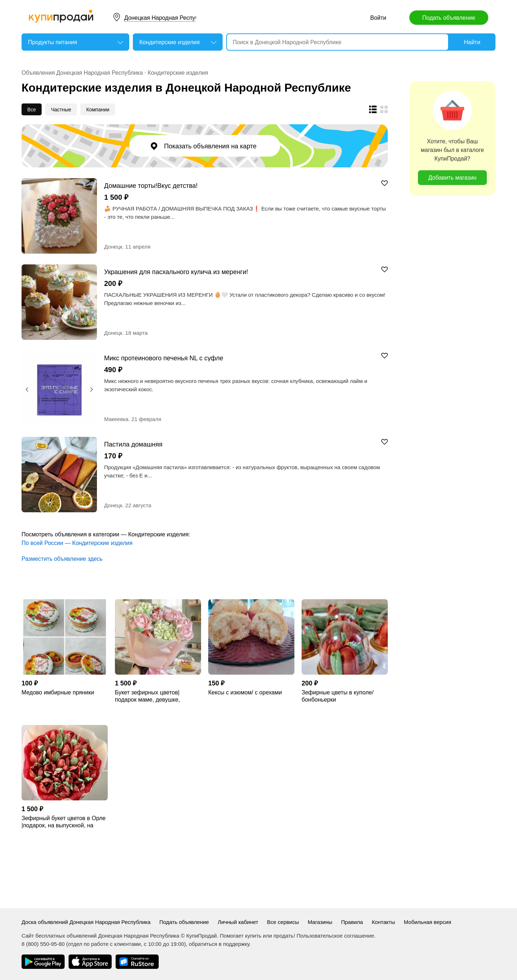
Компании (98, 110)
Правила (352, 922)
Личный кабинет (238, 922)
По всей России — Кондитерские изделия (77, 543)
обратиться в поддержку (219, 944)
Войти (378, 18)
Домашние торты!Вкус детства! (151, 186)
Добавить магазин (452, 178)
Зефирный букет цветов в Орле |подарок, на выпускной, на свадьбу (64, 822)
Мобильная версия (428, 922)
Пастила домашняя (133, 444)
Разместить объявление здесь (62, 559)
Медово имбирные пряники (58, 692)
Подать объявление (449, 18)
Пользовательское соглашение (335, 936)
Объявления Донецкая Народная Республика (82, 73)
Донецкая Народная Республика (167, 18)
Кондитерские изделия (178, 73)
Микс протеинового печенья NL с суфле (164, 358)
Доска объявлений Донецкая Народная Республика (86, 922)
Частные (61, 110)
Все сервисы (283, 922)
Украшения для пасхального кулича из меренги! (176, 272)
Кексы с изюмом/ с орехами (245, 692)
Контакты (383, 922)
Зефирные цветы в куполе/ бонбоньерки (337, 696)
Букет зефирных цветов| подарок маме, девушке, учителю (147, 696)
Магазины (320, 922)
